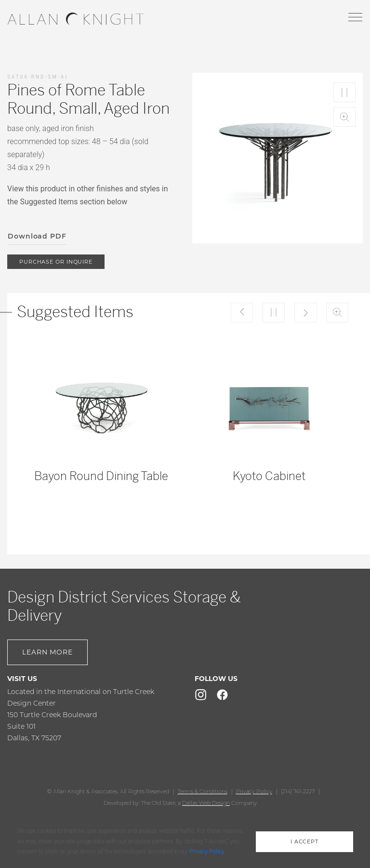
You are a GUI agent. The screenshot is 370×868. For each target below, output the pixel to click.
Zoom (344, 117)
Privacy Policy (254, 791)
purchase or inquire (56, 262)
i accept (304, 841)
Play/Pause (344, 92)
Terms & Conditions (203, 791)
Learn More (47, 652)
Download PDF (37, 236)
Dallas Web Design (206, 803)
